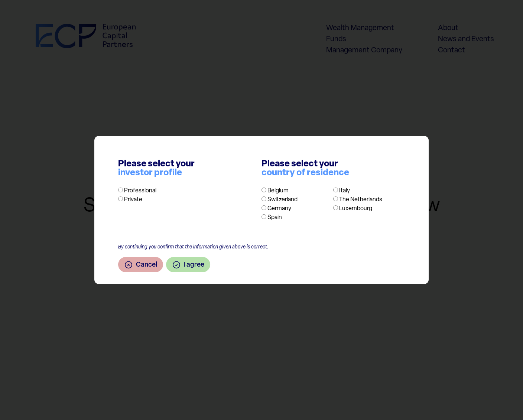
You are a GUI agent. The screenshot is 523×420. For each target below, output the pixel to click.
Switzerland (282, 200)
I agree (188, 265)
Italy (345, 191)
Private (133, 200)
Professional (140, 191)
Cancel (141, 265)
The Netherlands (361, 200)
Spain (275, 218)
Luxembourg (356, 209)
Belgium (278, 191)
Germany (279, 209)
